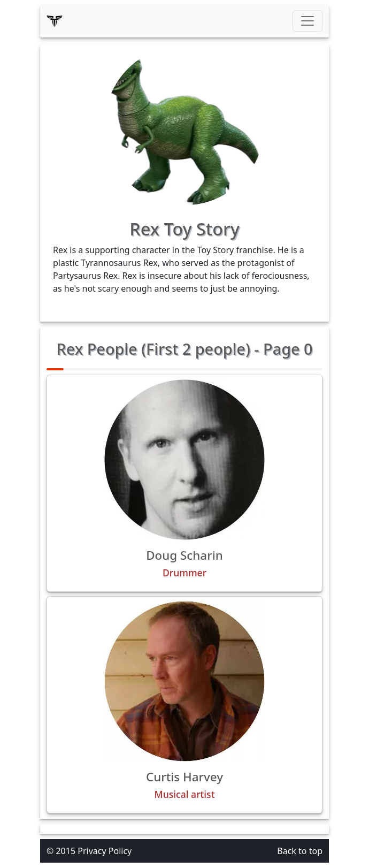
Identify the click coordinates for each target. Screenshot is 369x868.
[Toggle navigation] (307, 21)
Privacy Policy (105, 851)
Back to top (300, 851)
